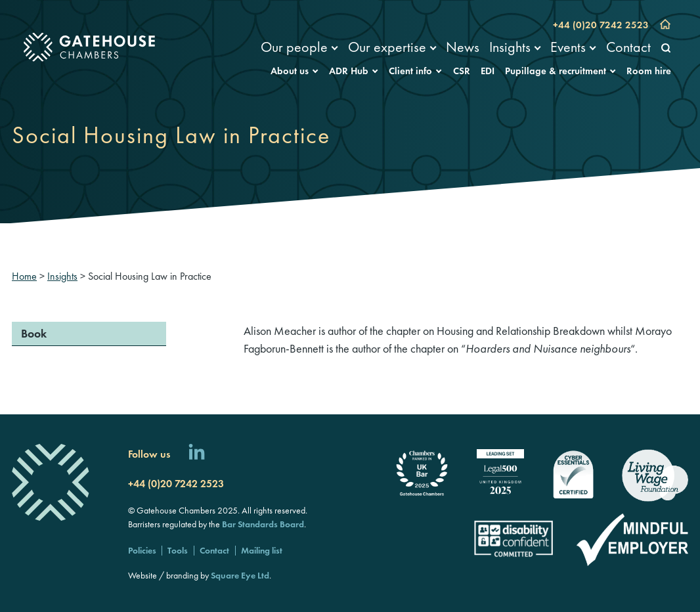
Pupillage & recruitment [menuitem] (556, 71)
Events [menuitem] (568, 47)
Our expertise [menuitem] (387, 47)
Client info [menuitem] (410, 71)
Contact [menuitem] (628, 47)
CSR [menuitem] (462, 71)
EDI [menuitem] (488, 71)
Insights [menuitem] (510, 47)
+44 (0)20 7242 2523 (601, 25)
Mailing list (262, 550)
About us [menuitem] (290, 71)
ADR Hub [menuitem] (349, 71)
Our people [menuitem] (294, 47)
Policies (142, 550)
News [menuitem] (463, 47)
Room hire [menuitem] (649, 71)
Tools (178, 550)
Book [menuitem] (34, 333)
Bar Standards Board (263, 524)
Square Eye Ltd (240, 575)
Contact (214, 550)
